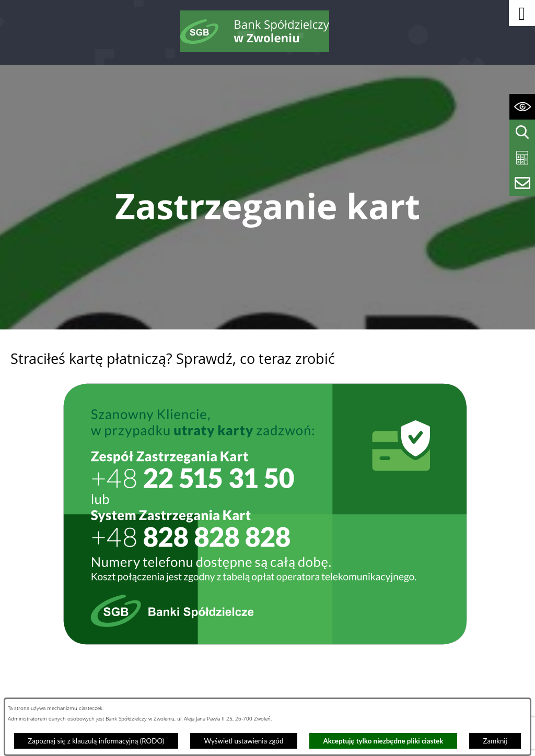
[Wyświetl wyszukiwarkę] (522, 132)
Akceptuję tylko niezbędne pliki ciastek (383, 741)
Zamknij (495, 741)
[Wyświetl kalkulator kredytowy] (522, 158)
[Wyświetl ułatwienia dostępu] (522, 107)
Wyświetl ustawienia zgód (243, 741)
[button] (522, 13)
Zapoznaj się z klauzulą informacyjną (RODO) (96, 741)
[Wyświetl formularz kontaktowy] (522, 183)
